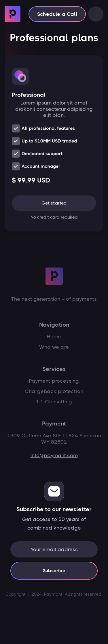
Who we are (54, 347)
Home (54, 337)
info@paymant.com (54, 455)
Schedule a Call (57, 14)
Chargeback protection (54, 391)
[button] (96, 14)
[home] (13, 14)
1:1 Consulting (54, 402)
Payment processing (54, 381)
